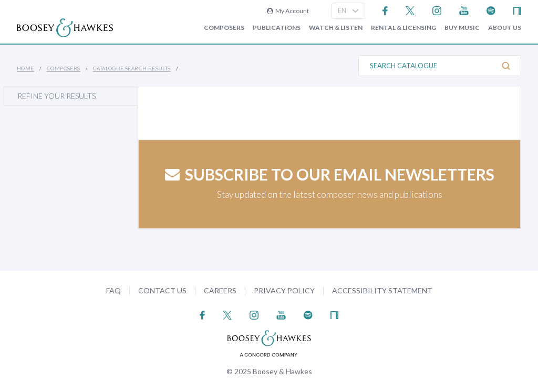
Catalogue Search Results (132, 68)
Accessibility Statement (382, 290)
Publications (277, 28)
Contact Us (162, 290)
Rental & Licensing (403, 28)
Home (25, 68)
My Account (288, 11)
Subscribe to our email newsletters (330, 174)
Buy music (462, 28)
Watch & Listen (336, 28)
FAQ (113, 290)
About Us (505, 28)
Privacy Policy (284, 290)
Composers (224, 28)
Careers (220, 290)
